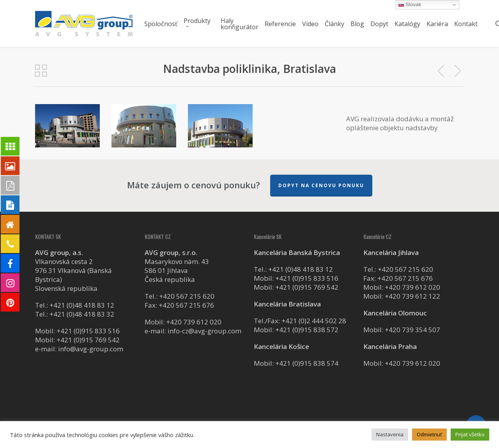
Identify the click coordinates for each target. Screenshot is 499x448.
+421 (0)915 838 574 (307, 363)
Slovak (410, 5)
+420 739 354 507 (412, 330)
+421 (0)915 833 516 (88, 331)
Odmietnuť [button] (429, 434)
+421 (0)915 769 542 (88, 340)
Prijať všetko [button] (470, 434)
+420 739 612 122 (412, 296)
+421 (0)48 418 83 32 (82, 314)
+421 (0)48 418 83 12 (82, 305)
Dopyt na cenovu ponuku (321, 185)
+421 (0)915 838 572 (307, 330)
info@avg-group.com (91, 349)
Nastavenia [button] (390, 434)
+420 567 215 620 (187, 296)
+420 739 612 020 (194, 322)
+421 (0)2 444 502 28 (314, 321)
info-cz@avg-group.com (204, 331)
